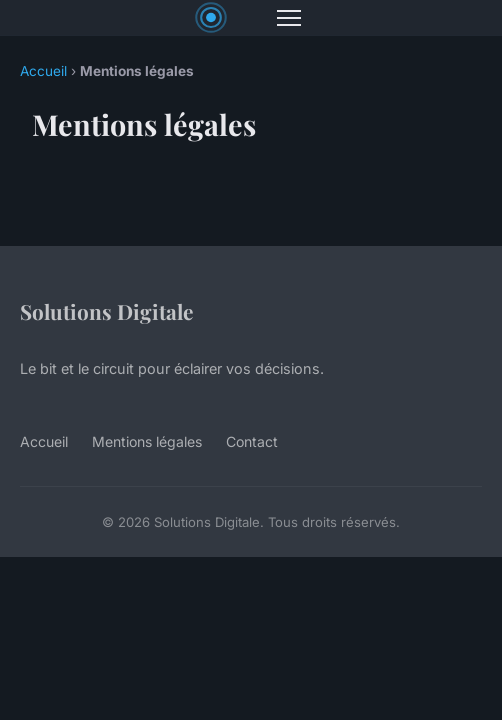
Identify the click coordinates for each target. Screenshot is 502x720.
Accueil (43, 71)
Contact (252, 441)
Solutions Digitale (106, 311)
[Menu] (289, 18)
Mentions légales (147, 441)
